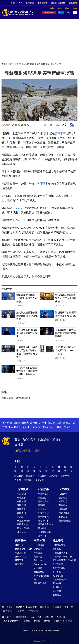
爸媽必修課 (64, 513)
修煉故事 (57, 591)
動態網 (37, 621)
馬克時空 (42, 528)
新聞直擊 (21, 509)
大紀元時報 (36, 617)
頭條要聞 (19, 476)
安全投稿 (69, 607)
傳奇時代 (57, 549)
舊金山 (67, 423)
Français (36, 427)
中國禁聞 (21, 501)
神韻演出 (28, 480)
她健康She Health (23, 549)
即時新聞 (42, 476)
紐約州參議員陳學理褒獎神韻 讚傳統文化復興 (27, 316)
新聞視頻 (23, 489)
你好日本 (38, 549)
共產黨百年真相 (60, 553)
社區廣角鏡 (22, 524)
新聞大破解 (43, 513)
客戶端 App (33, 611)
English (26, 427)
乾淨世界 (49, 617)
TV (62, 12)
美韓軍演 (60, 133)
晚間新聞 (21, 505)
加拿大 (25, 423)
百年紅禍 (57, 572)
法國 (59, 423)
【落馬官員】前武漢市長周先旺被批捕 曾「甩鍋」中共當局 (27, 371)
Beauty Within (40, 564)
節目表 (57, 439)
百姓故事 (57, 583)
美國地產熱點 (65, 521)
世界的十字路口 (45, 524)
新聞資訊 (29, 439)
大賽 (21, 3)
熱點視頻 (30, 476)
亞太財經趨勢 (24, 528)
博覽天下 (65, 476)
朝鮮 (15, 138)
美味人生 (38, 560)
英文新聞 (73, 3)
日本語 (58, 427)
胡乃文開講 (20, 553)
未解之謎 (63, 494)
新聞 (17, 461)
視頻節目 (12, 64)
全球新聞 (21, 494)
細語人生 (42, 536)
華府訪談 (21, 517)
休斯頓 (52, 423)
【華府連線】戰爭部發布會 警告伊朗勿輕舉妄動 (66, 333)
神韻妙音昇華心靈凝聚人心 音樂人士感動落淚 (66, 298)
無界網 (47, 621)
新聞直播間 (50, 12)
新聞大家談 (43, 494)
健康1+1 (19, 545)
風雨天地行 (58, 576)
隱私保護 (45, 607)
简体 (45, 3)
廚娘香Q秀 (39, 572)
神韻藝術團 (21, 617)
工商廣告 (57, 595)
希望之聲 (61, 617)
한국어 (68, 427)
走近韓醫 (19, 564)
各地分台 (30, 3)
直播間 (19, 445)
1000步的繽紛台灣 (41, 578)
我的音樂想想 (40, 583)
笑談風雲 (63, 498)
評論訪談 (43, 489)
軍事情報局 (43, 517)
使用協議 (57, 607)
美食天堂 (38, 556)
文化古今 (63, 517)
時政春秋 (42, 505)
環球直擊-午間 (48, 64)
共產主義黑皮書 (60, 579)
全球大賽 (40, 480)
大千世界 (38, 568)
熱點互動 (42, 498)
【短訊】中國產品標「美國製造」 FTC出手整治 (66, 350)
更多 (70, 621)
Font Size (64, 125)
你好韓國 (38, 553)
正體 (39, 3)
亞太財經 (21, 532)
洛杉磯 (34, 423)
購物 (38, 451)
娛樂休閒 (39, 540)
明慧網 (27, 621)
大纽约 (16, 423)
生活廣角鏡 (39, 545)
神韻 (13, 3)
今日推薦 (53, 476)
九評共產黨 (58, 564)
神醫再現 (19, 560)
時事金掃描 (43, 501)
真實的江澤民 (59, 568)
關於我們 (20, 607)
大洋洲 (43, 423)
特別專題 (58, 540)
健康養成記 (20, 556)
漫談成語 (63, 509)
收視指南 (32, 607)
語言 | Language (58, 3)
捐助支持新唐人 (24, 451)
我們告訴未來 (59, 545)
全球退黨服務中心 (12, 621)
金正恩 (41, 184)
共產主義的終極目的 (62, 556)
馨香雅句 (63, 505)
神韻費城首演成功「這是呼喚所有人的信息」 (27, 298)
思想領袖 (42, 509)
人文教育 (64, 489)
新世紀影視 (59, 621)
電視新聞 (23, 64)
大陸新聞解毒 (44, 532)
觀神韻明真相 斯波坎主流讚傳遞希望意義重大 (27, 333)
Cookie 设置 (39, 641)
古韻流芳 (63, 501)
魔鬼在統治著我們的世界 (64, 560)
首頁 (4, 64)
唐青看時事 (43, 521)
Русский (48, 427)
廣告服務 (7, 611)
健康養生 (21, 540)
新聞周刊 (21, 513)
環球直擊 (34, 64)
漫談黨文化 (58, 587)
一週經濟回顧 (24, 521)
